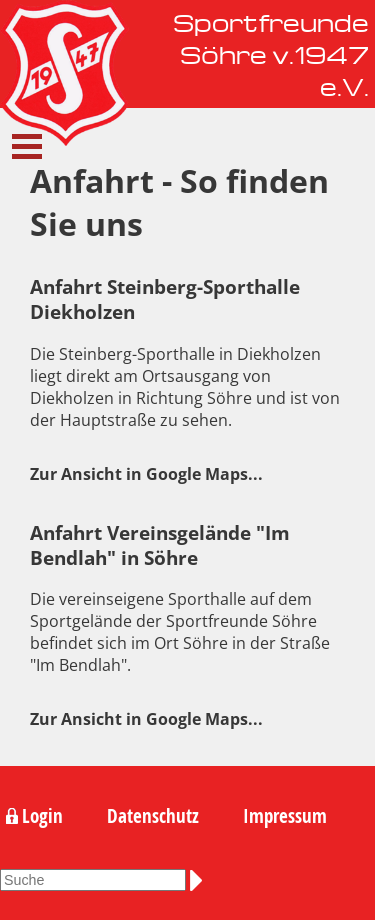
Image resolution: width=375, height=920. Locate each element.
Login (42, 816)
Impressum (285, 816)
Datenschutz (153, 816)
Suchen (200, 880)
